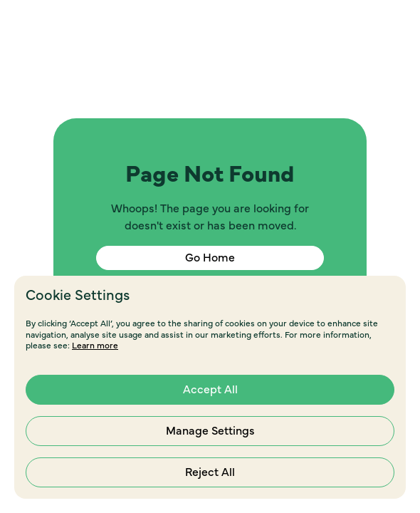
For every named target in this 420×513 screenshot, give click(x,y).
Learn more (95, 346)
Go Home (210, 258)
